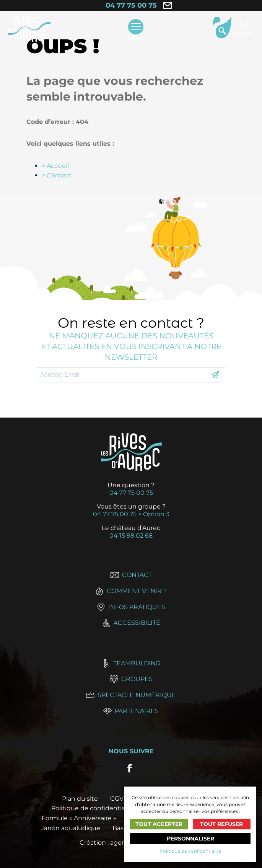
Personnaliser (190, 839)
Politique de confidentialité (190, 851)
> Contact (57, 175)
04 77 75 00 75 (131, 5)
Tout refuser (221, 824)
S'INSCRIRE (215, 375)
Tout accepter (159, 824)
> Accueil (55, 166)
